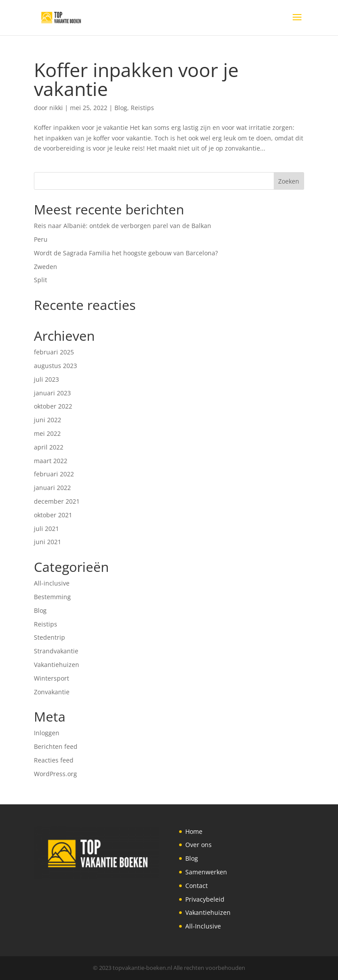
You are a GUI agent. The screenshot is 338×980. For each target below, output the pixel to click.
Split (40, 280)
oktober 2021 (53, 515)
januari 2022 (52, 488)
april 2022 (49, 447)
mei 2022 (47, 433)
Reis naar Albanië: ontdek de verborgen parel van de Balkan (123, 226)
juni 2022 (48, 420)
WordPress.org (55, 774)
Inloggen (47, 733)
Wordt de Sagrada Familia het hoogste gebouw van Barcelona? (126, 253)
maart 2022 (51, 461)
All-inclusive (52, 583)
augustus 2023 (55, 366)
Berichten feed (56, 746)
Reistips (142, 108)
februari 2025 (54, 352)
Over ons (198, 845)
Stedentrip (50, 637)
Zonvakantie (52, 692)
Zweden (46, 267)
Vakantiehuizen (57, 665)
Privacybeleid (205, 899)
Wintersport (51, 678)
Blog (121, 108)
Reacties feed (54, 760)
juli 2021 (46, 529)
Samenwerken (206, 872)
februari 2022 (54, 474)
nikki (56, 108)
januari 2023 (52, 393)
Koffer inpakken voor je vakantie (136, 79)
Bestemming (52, 597)
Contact (197, 886)
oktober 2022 (53, 406)
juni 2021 (48, 542)
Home (194, 831)
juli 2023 (46, 379)
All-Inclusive (203, 926)
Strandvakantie (56, 651)
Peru (41, 239)
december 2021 (57, 501)
